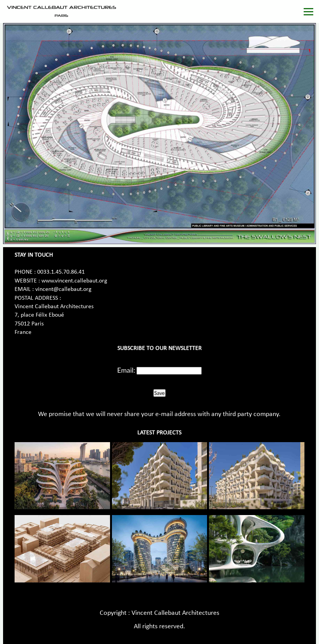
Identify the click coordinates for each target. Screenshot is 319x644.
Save (159, 393)
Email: (126, 370)
